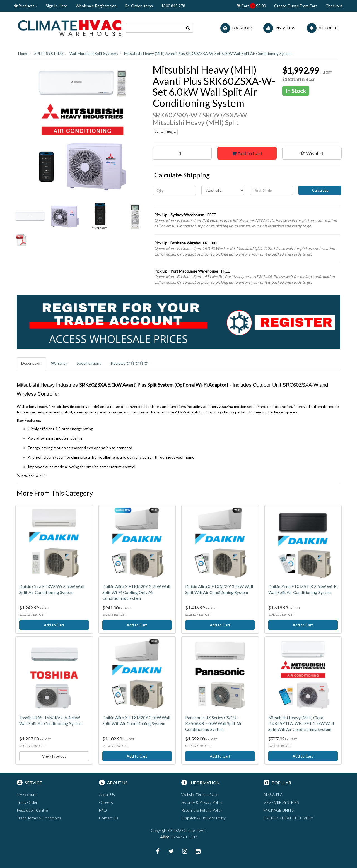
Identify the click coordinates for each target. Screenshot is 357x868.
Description (31, 363)
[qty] (174, 190)
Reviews (129, 363)
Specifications (89, 363)
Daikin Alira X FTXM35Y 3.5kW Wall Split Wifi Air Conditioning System (219, 589)
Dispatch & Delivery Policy (203, 818)
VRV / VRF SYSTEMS (281, 802)
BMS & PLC (273, 794)
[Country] (223, 190)
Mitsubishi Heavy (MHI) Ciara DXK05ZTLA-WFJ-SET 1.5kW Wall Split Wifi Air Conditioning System (301, 723)
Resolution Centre (32, 810)
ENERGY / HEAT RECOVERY (288, 818)
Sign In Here (56, 6)
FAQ (103, 810)
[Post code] (271, 190)
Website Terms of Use (200, 794)
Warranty (59, 363)
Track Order (27, 802)
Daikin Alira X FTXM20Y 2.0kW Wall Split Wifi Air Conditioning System (136, 721)
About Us (107, 794)
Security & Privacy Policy (202, 802)
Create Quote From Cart (296, 6)
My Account (27, 794)
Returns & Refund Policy (202, 810)
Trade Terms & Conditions (39, 818)
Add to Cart (247, 153)
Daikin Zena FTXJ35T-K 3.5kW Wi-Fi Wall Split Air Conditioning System (303, 589)
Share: (165, 132)
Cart (251, 6)
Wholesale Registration (96, 6)
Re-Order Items (139, 6)
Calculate (320, 190)
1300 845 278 (173, 6)
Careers (106, 802)
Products (26, 6)
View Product (54, 756)
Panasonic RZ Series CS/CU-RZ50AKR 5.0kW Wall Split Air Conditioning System (214, 723)
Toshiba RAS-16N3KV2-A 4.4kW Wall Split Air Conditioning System (51, 721)
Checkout (334, 6)
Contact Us (109, 818)
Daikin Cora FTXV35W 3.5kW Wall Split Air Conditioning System (52, 589)
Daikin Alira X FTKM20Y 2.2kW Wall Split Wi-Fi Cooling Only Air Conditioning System (136, 592)
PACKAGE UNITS (279, 810)
